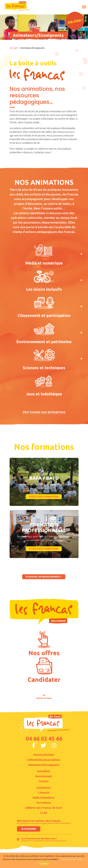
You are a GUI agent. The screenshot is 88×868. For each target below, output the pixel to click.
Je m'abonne (29, 829)
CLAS (44, 813)
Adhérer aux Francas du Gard (44, 808)
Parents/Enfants (44, 755)
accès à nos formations (44, 497)
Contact (44, 781)
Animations (44, 788)
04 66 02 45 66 (44, 739)
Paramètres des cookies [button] (72, 859)
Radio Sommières (44, 798)
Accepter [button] (44, 864)
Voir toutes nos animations (44, 412)
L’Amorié (44, 793)
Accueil (13, 48)
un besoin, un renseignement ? (44, 577)
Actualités (44, 771)
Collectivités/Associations (44, 760)
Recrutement (44, 776)
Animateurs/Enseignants (44, 765)
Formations (44, 803)
